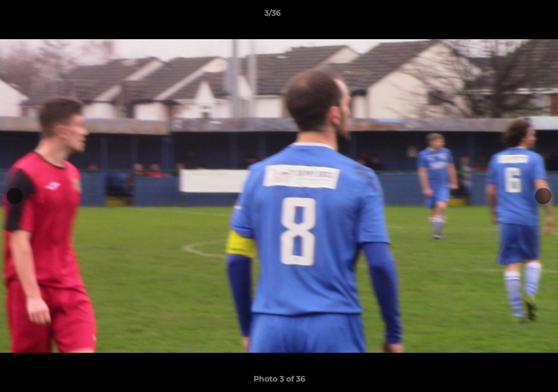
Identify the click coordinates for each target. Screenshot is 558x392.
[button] (512, 16)
